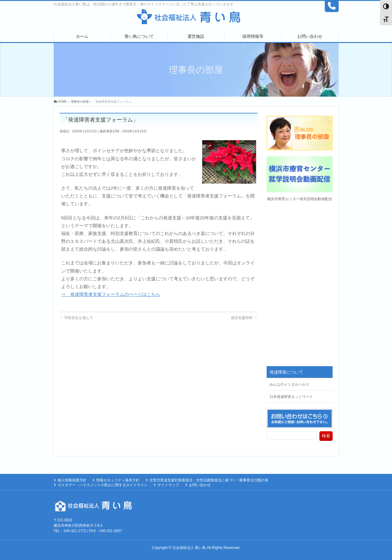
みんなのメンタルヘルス (289, 384)
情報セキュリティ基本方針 (118, 480)
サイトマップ (168, 485)
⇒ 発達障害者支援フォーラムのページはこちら (111, 294)
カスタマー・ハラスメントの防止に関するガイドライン (103, 485)
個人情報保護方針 (72, 480)
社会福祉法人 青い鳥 (189, 548)
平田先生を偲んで (76, 318)
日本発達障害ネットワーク (291, 397)
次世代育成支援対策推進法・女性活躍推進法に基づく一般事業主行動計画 (209, 480)
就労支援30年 (244, 318)
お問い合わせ (200, 485)
